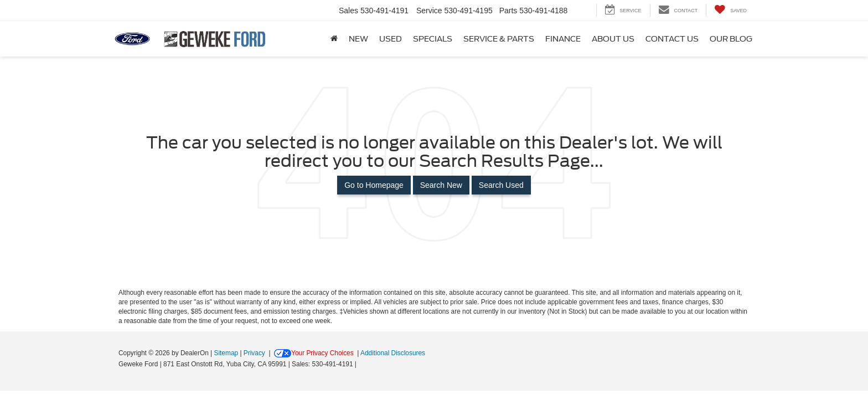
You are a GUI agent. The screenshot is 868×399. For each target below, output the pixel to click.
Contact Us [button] (672, 39)
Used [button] (391, 39)
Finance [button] (563, 39)
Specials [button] (433, 39)
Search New (441, 185)
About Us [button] (613, 39)
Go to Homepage (374, 185)
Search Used (501, 185)
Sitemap (226, 353)
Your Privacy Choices (314, 353)
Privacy (254, 353)
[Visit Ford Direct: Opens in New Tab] (362, 364)
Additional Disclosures (393, 353)
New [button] (358, 39)
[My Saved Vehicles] (730, 10)
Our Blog (731, 39)
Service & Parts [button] (499, 39)
